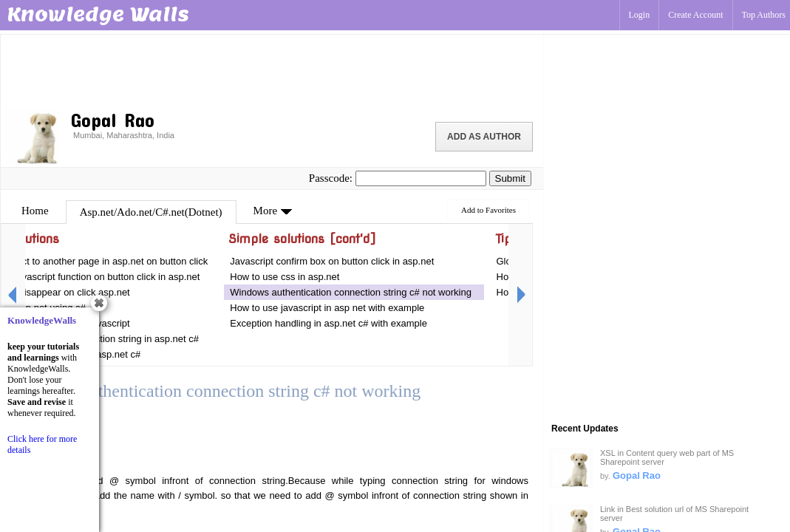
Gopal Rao (637, 475)
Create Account (695, 15)
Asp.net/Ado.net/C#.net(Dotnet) (151, 212)
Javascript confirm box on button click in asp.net (332, 261)
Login (640, 15)
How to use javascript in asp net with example (327, 308)
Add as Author (484, 137)
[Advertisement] (272, 70)
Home (35, 211)
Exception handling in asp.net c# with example (330, 323)
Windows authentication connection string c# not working (352, 292)
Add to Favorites (488, 210)
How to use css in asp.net (285, 277)
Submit (510, 178)
